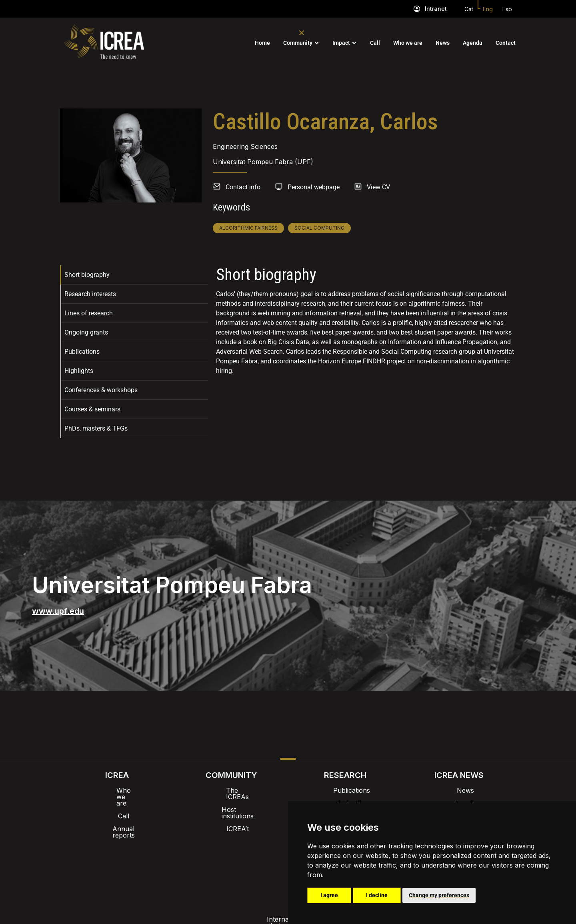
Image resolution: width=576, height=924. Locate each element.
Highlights (79, 371)
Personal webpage (314, 187)
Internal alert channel (181, 862)
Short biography (87, 275)
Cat (469, 9)
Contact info (243, 187)
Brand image (261, 841)
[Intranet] (417, 9)
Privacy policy (248, 862)
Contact (506, 43)
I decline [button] (377, 895)
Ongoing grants (86, 332)
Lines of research (89, 313)
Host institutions (231, 803)
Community (298, 43)
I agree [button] (329, 895)
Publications (82, 352)
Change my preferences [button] (439, 895)
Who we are (408, 43)
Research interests (90, 294)
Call (375, 43)
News (443, 43)
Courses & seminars (92, 409)
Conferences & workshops (101, 390)
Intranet (436, 9)
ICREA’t (231, 816)
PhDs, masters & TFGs (96, 428)
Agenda (473, 43)
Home (262, 43)
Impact (341, 43)
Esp (507, 9)
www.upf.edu (58, 611)
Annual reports (117, 816)
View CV (378, 187)
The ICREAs (231, 790)
